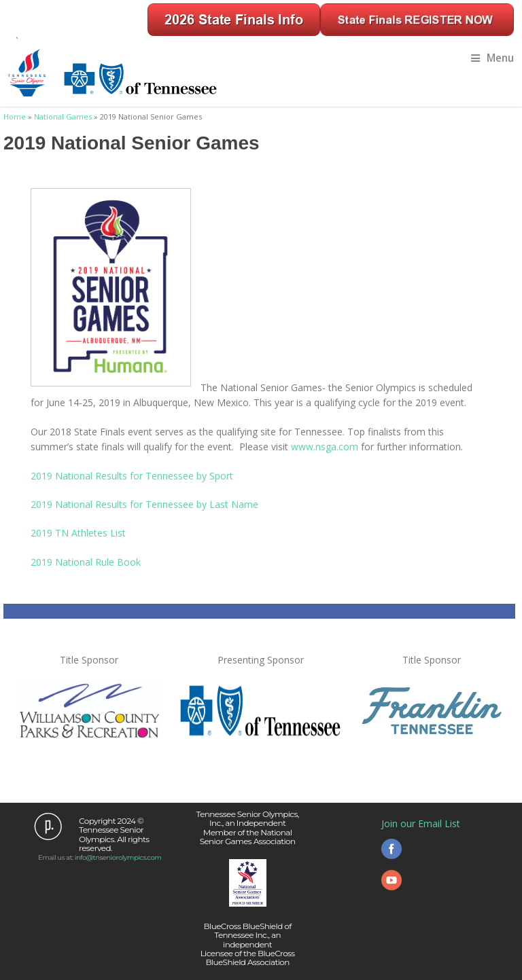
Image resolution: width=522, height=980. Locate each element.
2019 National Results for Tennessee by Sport (132, 476)
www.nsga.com (325, 447)
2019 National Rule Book (86, 562)
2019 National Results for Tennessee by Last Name (144, 504)
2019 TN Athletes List (78, 533)
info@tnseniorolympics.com (118, 857)
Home (15, 116)
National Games (63, 116)
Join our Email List (421, 823)
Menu (492, 58)
